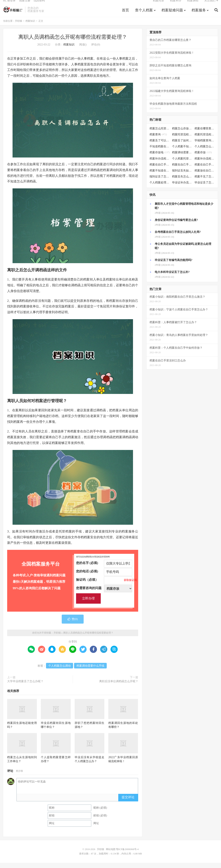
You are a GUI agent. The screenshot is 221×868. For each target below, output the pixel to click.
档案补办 (176, 5)
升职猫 (13, 14)
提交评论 (128, 803)
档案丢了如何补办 (182, 146)
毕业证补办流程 (182, 188)
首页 (125, 15)
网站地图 (111, 854)
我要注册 (25, 5)
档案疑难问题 (172, 15)
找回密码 (39, 5)
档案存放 (203, 158)
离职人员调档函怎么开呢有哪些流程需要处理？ (73, 42)
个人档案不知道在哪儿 (182, 152)
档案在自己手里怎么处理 (205, 170)
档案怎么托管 (160, 134)
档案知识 (30, 26)
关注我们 (210, 5)
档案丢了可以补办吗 (160, 146)
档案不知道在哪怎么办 (160, 176)
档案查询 (158, 140)
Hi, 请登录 (9, 5)
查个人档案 (144, 15)
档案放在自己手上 (205, 176)
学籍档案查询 (205, 146)
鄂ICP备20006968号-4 (127, 854)
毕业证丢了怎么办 (205, 188)
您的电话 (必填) (104, 577)
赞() (73, 624)
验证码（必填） (104, 585)
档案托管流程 (182, 140)
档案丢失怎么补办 (182, 182)
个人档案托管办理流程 (182, 164)
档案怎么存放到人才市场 (182, 134)
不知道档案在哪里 (160, 152)
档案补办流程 (160, 164)
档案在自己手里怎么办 (160, 170)
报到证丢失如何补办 (182, 176)
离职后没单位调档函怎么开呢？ (119, 687)
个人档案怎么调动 (60, 671)
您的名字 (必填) (104, 568)
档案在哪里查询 (205, 134)
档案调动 (193, 5)
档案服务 (199, 15)
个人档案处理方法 (160, 188)
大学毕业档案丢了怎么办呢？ (25, 687)
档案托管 (158, 5)
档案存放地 (160, 158)
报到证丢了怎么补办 (160, 182)
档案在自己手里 (182, 170)
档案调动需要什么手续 (90, 671)
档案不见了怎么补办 (205, 182)
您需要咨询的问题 (104, 593)
